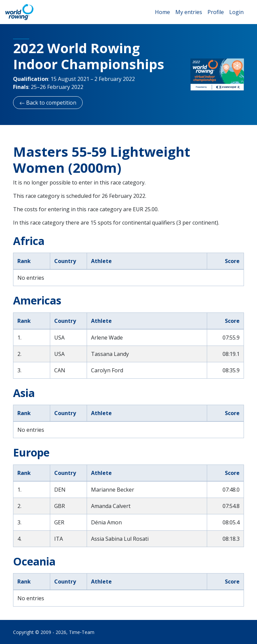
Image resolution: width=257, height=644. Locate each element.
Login (236, 12)
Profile (216, 12)
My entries (189, 12)
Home (162, 12)
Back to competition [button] (48, 103)
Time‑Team (82, 632)
